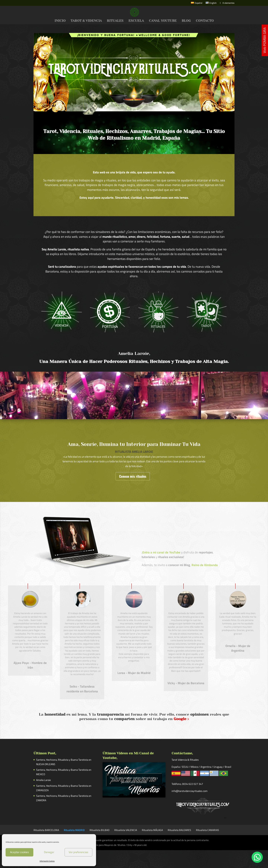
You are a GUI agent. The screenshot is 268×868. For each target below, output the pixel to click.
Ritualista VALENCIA (126, 830)
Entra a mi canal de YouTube (161, 552)
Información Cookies (47, 861)
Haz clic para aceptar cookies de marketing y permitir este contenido (134, 780)
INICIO (60, 21)
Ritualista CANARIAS (208, 830)
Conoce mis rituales (133, 476)
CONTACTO (205, 21)
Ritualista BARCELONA (46, 830)
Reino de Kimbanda (205, 565)
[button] (257, 857)
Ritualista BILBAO (99, 830)
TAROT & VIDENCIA (86, 21)
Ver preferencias (78, 852)
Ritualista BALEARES (179, 830)
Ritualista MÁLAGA (152, 830)
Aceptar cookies (19, 852)
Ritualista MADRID (74, 830)
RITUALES (115, 21)
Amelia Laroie (43, 780)
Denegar (49, 852)
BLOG (186, 21)
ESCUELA (136, 21)
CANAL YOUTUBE (163, 21)
